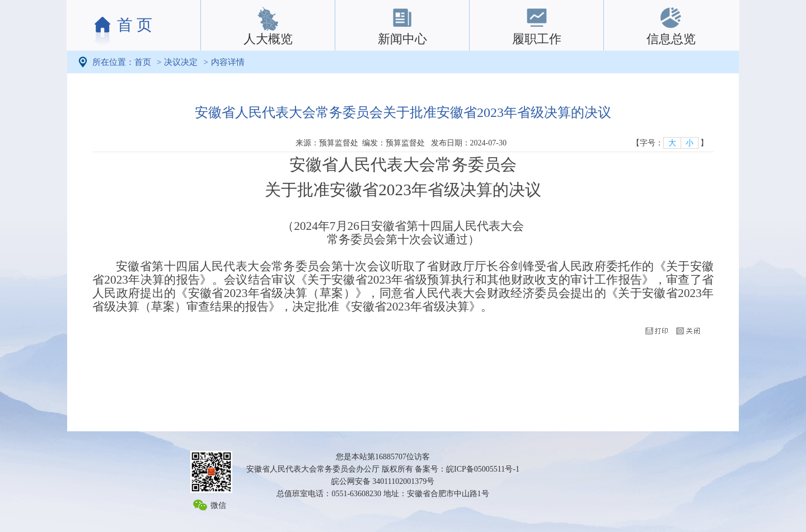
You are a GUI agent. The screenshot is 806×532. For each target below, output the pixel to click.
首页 (143, 62)
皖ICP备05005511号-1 (483, 469)
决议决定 (181, 62)
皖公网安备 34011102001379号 (383, 481)
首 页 (135, 25)
